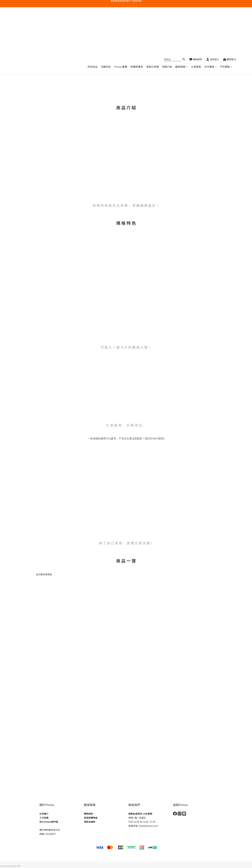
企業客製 (196, 18)
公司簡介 (44, 814)
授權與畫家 (137, 18)
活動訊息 (106, 18)
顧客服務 (182, 18)
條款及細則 (90, 822)
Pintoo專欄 (121, 18)
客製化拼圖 (153, 18)
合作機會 (211, 18)
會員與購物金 (91, 818)
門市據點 (226, 18)
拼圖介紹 (167, 18)
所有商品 (93, 18)
